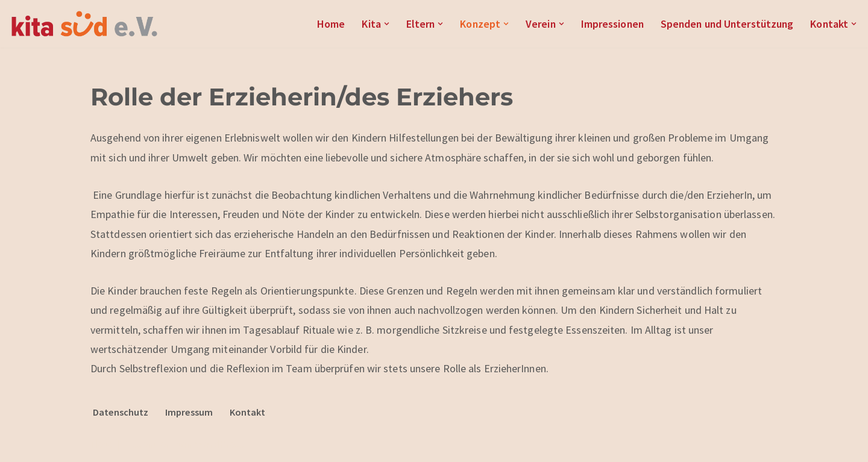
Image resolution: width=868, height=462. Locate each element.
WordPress (220, 445)
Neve (102, 445)
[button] (380, 24)
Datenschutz (121, 413)
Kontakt (247, 413)
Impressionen (608, 24)
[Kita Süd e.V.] (84, 24)
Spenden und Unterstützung (725, 24)
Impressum (189, 413)
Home (324, 24)
